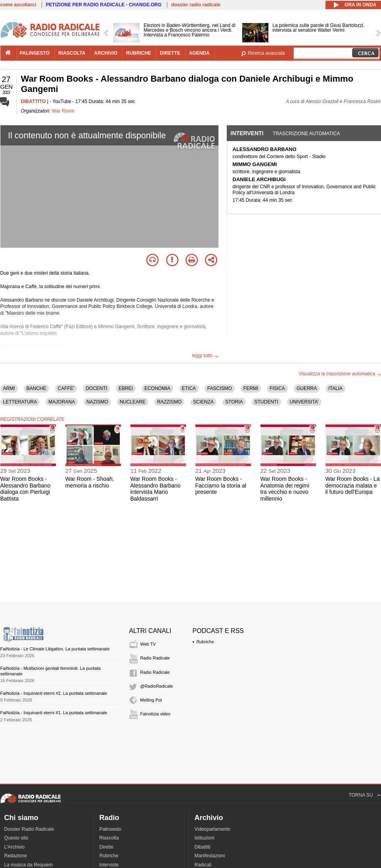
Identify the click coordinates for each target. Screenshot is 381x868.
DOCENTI (96, 388)
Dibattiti (203, 847)
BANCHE (36, 388)
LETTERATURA (20, 402)
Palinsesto (110, 829)
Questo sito (16, 838)
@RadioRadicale (157, 686)
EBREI (126, 388)
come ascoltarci (18, 5)
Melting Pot (151, 700)
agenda (199, 53)
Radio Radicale (155, 658)
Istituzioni (205, 838)
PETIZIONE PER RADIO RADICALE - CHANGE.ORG (104, 5)
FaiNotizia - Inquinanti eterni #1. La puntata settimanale (54, 713)
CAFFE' (66, 388)
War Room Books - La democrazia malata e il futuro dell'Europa (353, 486)
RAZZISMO (169, 402)
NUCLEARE (133, 402)
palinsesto (35, 53)
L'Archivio (15, 847)
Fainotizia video (155, 714)
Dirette (106, 847)
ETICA (189, 388)
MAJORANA (62, 402)
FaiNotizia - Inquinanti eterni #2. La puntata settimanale (54, 693)
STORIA (234, 402)
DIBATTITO (34, 101)
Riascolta (109, 838)
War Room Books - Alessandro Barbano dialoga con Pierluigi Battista (26, 489)
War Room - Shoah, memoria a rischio (90, 482)
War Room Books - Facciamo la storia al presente (221, 486)
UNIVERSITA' (304, 402)
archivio (106, 53)
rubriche (139, 53)
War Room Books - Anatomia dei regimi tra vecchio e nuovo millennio (285, 489)
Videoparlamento (213, 829)
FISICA (277, 388)
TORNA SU (361, 795)
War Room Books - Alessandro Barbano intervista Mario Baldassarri (156, 489)
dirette (170, 53)
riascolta (72, 53)
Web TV (148, 644)
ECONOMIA (157, 388)
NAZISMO (97, 402)
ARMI (9, 388)
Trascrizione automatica (306, 134)
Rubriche (205, 642)
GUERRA (307, 388)
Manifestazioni (210, 856)
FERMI (251, 388)
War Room (63, 111)
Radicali (203, 865)
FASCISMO (220, 388)
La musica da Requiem (29, 865)
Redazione (16, 856)
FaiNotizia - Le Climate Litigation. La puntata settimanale (55, 649)
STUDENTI (266, 402)
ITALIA (335, 388)
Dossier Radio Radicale (29, 829)
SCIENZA (203, 402)
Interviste (109, 865)
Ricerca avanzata (267, 53)
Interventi (247, 133)
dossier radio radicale (196, 5)
